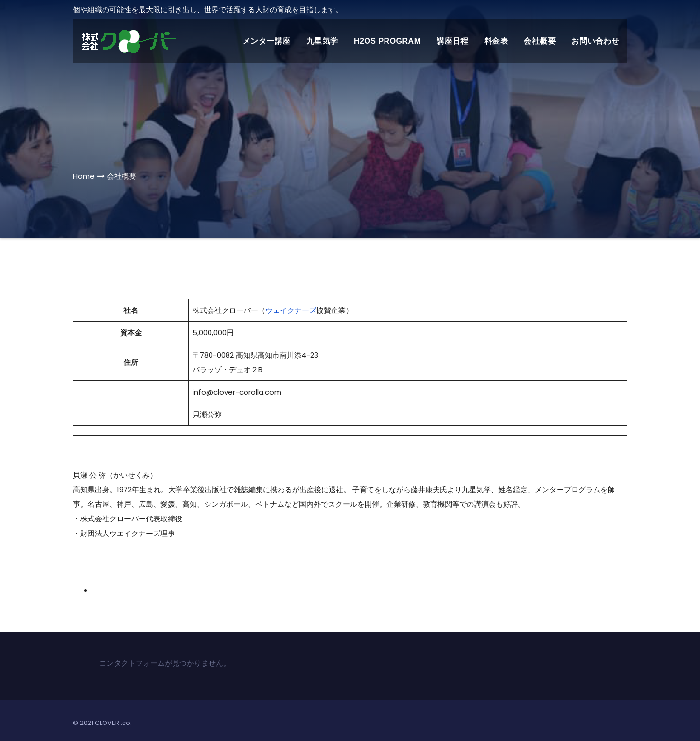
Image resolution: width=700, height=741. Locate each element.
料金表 (496, 41)
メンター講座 (267, 41)
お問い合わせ (595, 41)
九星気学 (322, 41)
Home (84, 176)
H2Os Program (387, 41)
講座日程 (453, 41)
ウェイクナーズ (291, 310)
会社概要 (540, 41)
